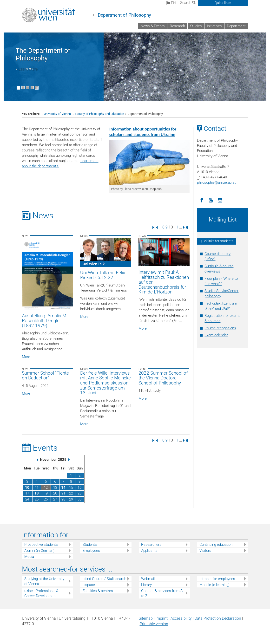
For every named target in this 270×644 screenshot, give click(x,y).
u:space (89, 585)
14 (63, 488)
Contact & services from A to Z (162, 593)
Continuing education (216, 545)
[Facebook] (202, 200)
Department (236, 26)
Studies (196, 26)
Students (90, 545)
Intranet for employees (217, 579)
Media (29, 557)
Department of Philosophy (124, 15)
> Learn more (27, 69)
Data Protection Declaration (218, 618)
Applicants (149, 551)
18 (37, 493)
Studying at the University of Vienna (44, 581)
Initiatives (214, 26)
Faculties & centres (98, 591)
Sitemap (146, 618)
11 (176, 227)
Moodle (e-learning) (214, 585)
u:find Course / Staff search (104, 579)
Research (177, 26)
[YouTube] (211, 200)
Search (188, 3)
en (171, 3)
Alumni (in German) (39, 551)
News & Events (153, 26)
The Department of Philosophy (43, 54)
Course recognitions (220, 328)
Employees (91, 551)
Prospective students (41, 545)
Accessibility (181, 618)
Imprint (162, 618)
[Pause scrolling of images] (37, 88)
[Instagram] (220, 200)
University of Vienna (58, 114)
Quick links (223, 3)
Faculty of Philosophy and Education (99, 114)
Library (146, 585)
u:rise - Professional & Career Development (41, 593)
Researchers (151, 545)
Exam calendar (216, 335)
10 (27, 488)
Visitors (205, 551)
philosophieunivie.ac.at (216, 182)
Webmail (148, 579)
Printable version (154, 624)
